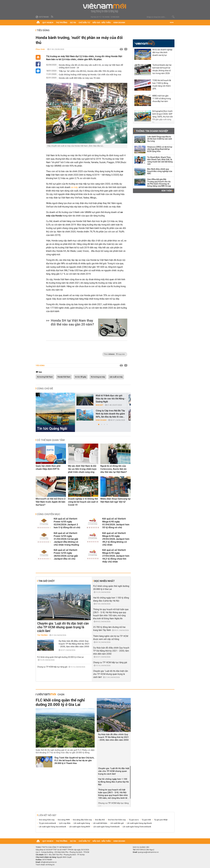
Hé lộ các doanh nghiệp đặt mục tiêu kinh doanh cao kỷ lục (162, 52)
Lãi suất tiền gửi (117, 823)
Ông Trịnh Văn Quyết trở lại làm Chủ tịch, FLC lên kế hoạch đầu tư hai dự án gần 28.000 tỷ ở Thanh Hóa (74, 760)
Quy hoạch (48, 23)
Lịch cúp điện (65, 823)
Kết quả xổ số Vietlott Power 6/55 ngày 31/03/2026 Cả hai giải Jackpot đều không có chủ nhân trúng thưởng (66, 539)
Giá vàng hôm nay (47, 820)
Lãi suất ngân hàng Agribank (139, 823)
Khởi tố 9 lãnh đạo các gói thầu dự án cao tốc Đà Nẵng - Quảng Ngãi (111, 399)
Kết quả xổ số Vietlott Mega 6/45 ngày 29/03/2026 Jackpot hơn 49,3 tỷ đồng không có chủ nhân (116, 539)
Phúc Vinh (40, 49)
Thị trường (62, 23)
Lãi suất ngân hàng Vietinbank (106, 827)
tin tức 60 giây (81, 377)
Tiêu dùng (43, 30)
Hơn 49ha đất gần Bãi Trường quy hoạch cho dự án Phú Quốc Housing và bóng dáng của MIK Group (159, 183)
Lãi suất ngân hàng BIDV (80, 827)
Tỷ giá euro (134, 820)
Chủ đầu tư (84, 23)
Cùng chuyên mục (49, 514)
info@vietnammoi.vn (49, 862)
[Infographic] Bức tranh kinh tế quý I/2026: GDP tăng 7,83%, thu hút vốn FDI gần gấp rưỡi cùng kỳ (163, 117)
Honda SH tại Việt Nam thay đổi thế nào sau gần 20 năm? (72, 322)
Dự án (73, 23)
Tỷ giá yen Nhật (161, 820)
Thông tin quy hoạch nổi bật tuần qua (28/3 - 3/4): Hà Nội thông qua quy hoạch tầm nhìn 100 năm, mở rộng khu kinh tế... (113, 794)
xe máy (75, 187)
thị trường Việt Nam (45, 377)
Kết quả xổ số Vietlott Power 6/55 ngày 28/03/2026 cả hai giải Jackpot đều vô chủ (66, 554)
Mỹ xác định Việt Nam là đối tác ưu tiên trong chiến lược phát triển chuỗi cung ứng (82, 469)
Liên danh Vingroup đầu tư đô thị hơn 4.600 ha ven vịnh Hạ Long (160, 139)
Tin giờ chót (46, 581)
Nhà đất (100, 405)
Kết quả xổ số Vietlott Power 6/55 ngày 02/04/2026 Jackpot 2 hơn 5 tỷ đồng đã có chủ (67, 523)
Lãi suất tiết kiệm (100, 823)
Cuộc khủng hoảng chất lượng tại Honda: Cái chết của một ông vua (90, 75)
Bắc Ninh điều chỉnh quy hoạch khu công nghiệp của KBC (160, 171)
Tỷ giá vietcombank (47, 823)
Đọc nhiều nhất (104, 581)
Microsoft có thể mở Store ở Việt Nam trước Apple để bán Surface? (51, 502)
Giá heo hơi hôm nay (117, 820)
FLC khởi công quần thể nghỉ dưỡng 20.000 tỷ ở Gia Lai (60, 657)
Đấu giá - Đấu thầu (102, 23)
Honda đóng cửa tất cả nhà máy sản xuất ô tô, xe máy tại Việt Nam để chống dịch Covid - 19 (91, 66)
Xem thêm (167, 191)
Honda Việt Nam (64, 377)
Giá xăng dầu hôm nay (82, 820)
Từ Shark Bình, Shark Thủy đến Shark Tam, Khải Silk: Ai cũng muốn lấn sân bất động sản (160, 161)
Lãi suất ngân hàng (82, 823)
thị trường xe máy (98, 377)
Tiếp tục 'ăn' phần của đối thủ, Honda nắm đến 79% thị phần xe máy (90, 71)
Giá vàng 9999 (64, 820)
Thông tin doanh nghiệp (152, 131)
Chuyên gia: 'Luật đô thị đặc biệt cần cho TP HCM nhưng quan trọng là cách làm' (63, 627)
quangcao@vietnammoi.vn (148, 852)
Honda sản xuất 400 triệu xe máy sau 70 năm (80, 78)
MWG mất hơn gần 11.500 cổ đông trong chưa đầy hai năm (162, 99)
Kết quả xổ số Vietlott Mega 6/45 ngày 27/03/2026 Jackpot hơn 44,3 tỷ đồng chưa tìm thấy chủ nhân (116, 556)
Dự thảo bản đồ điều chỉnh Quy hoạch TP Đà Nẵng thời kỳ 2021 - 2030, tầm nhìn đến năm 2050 (74, 644)
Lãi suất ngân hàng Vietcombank (137, 827)
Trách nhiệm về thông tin (45, 865)
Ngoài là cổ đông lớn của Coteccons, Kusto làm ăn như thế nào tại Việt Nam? (114, 469)
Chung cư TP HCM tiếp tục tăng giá (52, 667)
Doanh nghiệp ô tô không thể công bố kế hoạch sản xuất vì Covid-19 (83, 502)
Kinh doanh (119, 23)
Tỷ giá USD (146, 820)
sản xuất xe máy (116, 377)
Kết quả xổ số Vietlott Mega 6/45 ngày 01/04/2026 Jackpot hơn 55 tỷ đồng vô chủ (116, 523)
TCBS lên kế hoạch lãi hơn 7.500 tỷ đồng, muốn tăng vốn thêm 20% (162, 85)
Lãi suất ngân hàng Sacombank (52, 827)
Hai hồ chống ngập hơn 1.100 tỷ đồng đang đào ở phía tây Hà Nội (113, 782)
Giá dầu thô (100, 820)
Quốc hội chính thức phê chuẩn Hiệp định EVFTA (48, 467)
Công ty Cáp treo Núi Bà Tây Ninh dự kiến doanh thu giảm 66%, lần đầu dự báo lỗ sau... (110, 414)
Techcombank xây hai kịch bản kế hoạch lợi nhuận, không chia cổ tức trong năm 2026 (162, 69)
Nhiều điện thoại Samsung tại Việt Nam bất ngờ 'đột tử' (115, 500)
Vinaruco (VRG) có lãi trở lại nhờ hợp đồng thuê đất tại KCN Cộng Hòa (160, 149)
